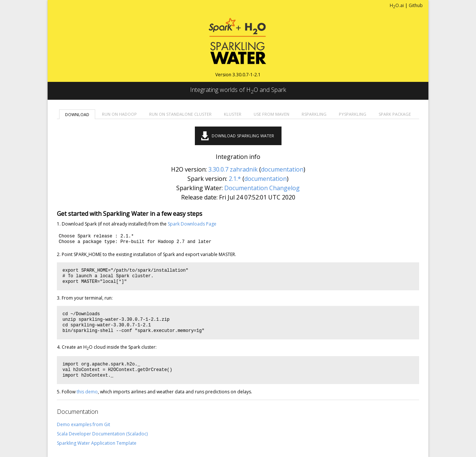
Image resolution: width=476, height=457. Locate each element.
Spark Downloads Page (192, 224)
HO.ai (397, 5)
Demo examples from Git (83, 424)
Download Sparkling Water (243, 136)
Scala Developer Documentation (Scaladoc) (102, 434)
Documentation (246, 188)
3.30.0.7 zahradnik (233, 169)
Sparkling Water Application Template (97, 443)
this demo (87, 392)
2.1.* (235, 179)
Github (416, 5)
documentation (282, 169)
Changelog (284, 188)
